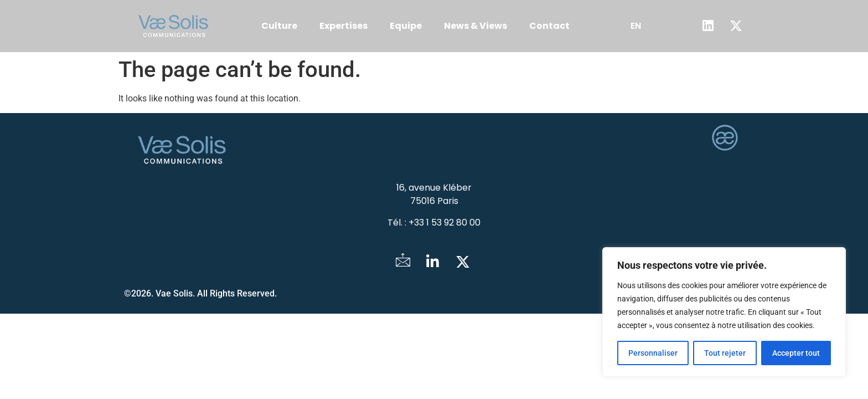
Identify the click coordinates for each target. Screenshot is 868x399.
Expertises (343, 26)
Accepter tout (796, 353)
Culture (279, 26)
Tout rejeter (725, 353)
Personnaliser (653, 353)
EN (636, 26)
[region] (724, 312)
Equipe (406, 26)
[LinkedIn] (433, 262)
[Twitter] (463, 262)
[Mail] (403, 262)
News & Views (476, 26)
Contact (549, 26)
